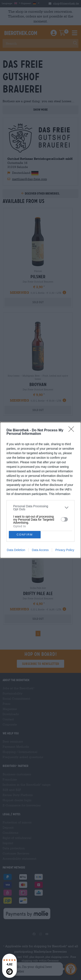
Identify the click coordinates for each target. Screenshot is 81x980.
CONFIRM (25, 535)
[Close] (73, 430)
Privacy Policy (65, 550)
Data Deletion (16, 550)
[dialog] (40, 490)
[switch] (64, 519)
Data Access (40, 550)
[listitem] (40, 508)
